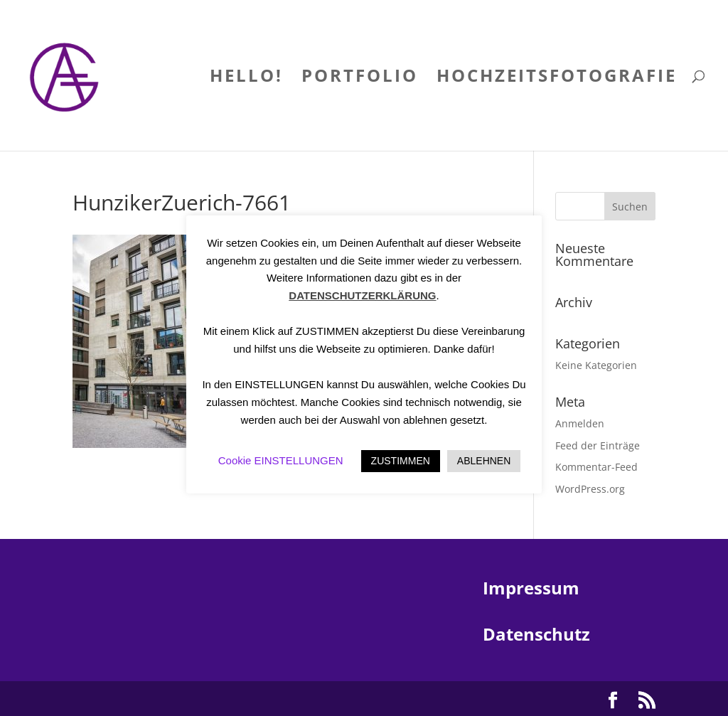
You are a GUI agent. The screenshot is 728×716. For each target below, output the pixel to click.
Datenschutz (536, 634)
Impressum (531, 588)
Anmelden (580, 423)
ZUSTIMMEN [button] (401, 461)
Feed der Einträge (598, 445)
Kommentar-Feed (596, 467)
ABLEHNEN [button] (484, 461)
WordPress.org (590, 489)
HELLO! (246, 79)
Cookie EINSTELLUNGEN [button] (281, 460)
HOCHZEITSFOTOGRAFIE (557, 79)
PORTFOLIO (360, 79)
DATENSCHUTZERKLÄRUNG (362, 295)
